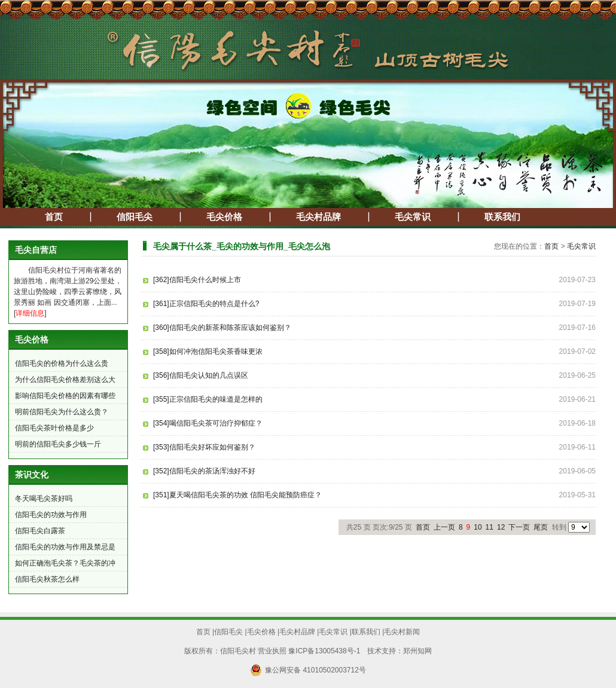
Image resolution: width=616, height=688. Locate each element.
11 (490, 527)
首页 (54, 217)
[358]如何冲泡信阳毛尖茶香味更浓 (208, 351)
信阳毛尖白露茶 (40, 531)
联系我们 (502, 217)
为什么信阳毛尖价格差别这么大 (65, 380)
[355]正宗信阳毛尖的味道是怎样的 (208, 399)
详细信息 (30, 313)
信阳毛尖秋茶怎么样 (47, 579)
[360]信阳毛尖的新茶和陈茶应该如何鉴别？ (222, 328)
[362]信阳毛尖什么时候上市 (197, 280)
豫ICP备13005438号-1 (324, 651)
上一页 (444, 527)
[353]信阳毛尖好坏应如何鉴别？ (204, 447)
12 (501, 527)
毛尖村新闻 (402, 632)
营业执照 (272, 651)
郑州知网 (417, 651)
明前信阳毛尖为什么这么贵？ (62, 412)
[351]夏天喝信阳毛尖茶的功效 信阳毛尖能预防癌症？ (237, 495)
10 (478, 527)
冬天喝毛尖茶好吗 (44, 499)
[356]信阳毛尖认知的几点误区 (201, 375)
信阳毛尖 (135, 217)
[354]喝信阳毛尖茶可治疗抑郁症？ (208, 423)
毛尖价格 (224, 217)
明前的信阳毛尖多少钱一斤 (58, 444)
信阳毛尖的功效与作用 (51, 515)
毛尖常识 (413, 217)
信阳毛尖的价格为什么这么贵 (62, 363)
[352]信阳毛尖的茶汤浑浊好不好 (204, 471)
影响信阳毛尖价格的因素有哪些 (65, 396)
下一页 (519, 527)
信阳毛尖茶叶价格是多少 (54, 428)
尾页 (541, 527)
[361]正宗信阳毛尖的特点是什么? (206, 304)
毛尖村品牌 (318, 217)
